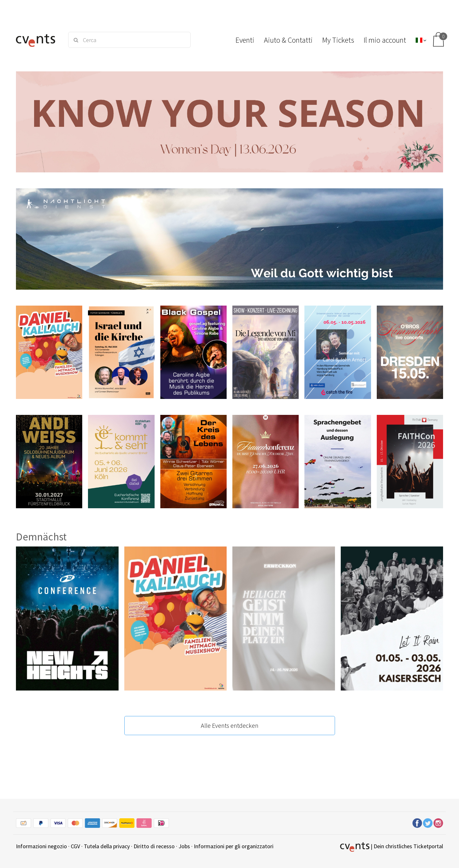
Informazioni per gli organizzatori (234, 846)
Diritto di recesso (154, 846)
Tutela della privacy (107, 846)
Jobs (184, 846)
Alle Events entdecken (230, 725)
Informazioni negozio (41, 846)
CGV (75, 846)
